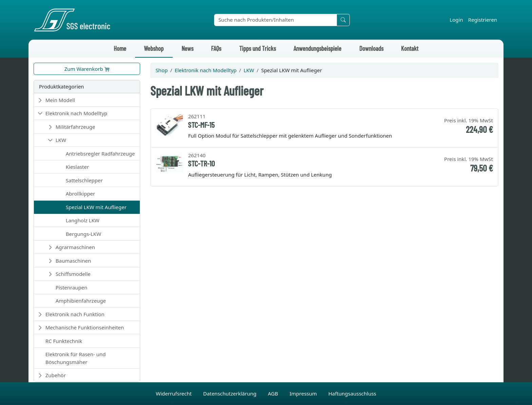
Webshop (154, 48)
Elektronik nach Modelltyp (77, 113)
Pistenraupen (72, 287)
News (187, 48)
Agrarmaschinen (75, 247)
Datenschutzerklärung (231, 393)
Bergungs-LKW (83, 234)
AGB (274, 393)
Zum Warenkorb (87, 69)
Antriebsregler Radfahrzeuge (100, 154)
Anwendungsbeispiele (317, 48)
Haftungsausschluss (352, 393)
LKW (61, 140)
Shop (161, 70)
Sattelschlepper (84, 180)
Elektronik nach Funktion (75, 314)
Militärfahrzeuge (75, 127)
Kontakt (410, 48)
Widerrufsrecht (174, 393)
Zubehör (56, 375)
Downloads (371, 48)
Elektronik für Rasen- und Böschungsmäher (76, 358)
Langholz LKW (83, 220)
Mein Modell (60, 100)
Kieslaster (77, 167)
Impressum (304, 393)
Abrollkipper (81, 194)
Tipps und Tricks (258, 48)
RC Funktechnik (64, 341)
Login (456, 20)
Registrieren (483, 20)
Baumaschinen (73, 261)
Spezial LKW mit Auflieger (96, 207)
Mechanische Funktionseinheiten (85, 327)
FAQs (216, 48)
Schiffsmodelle (73, 274)
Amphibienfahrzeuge (81, 301)
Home (120, 48)
